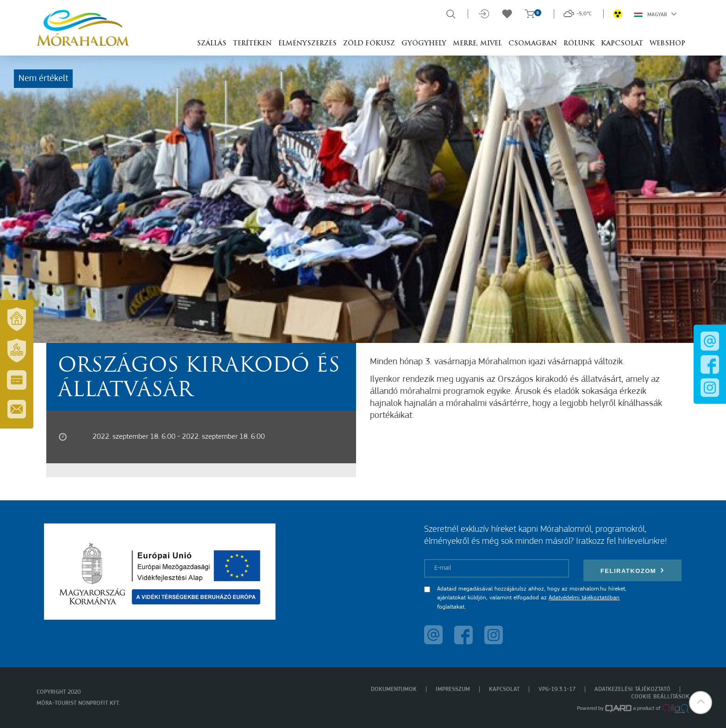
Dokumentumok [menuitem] (394, 689)
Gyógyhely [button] (424, 44)
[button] (701, 703)
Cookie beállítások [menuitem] (660, 697)
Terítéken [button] (252, 44)
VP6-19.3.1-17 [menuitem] (557, 689)
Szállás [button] (212, 44)
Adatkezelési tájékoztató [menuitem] (632, 689)
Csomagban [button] (533, 44)
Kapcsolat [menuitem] (504, 689)
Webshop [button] (667, 44)
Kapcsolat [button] (622, 44)
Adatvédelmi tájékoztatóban (584, 598)
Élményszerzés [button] (307, 44)
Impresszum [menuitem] (453, 689)
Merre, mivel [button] (477, 44)
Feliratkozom (632, 570)
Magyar (655, 14)
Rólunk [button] (579, 44)
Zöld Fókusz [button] (369, 44)
